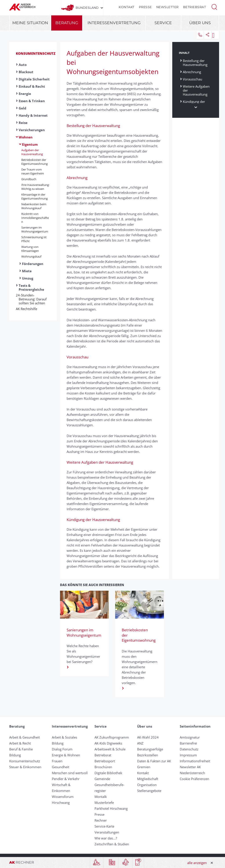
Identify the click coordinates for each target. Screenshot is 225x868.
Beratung (67, 23)
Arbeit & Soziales (64, 737)
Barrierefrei (188, 743)
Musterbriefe (104, 803)
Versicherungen (32, 130)
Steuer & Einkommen (25, 767)
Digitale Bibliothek (108, 773)
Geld (23, 108)
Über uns (200, 23)
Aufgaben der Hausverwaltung (32, 152)
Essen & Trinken (32, 101)
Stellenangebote (149, 791)
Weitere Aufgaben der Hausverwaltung (196, 90)
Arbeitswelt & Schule (110, 749)
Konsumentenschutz (36, 53)
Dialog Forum (62, 749)
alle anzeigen (197, 863)
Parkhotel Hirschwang (111, 808)
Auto (23, 65)
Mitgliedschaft (148, 779)
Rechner (101, 820)
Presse (145, 7)
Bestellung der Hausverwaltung (195, 63)
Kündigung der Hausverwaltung (195, 103)
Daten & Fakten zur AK (154, 761)
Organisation (147, 785)
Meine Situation (30, 23)
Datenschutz (189, 749)
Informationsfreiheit (195, 761)
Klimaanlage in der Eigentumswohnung (34, 196)
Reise (23, 123)
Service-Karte (104, 826)
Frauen (57, 761)
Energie (25, 94)
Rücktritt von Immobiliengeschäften (35, 218)
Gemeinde (102, 779)
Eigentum (30, 144)
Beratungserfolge (150, 749)
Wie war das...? (106, 838)
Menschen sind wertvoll (70, 773)
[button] (214, 7)
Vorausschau (192, 79)
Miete (27, 271)
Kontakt (127, 7)
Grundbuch (29, 179)
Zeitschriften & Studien (112, 844)
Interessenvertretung (114, 23)
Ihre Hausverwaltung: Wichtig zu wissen (35, 187)
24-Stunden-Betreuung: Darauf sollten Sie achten (33, 299)
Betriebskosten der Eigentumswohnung (34, 162)
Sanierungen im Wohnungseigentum (35, 229)
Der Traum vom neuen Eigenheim (33, 171)
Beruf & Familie (21, 749)
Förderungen (33, 264)
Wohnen (26, 137)
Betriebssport (105, 761)
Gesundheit (61, 767)
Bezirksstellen (148, 755)
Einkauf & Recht (32, 86)
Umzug (28, 278)
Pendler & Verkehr (66, 779)
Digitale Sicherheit (34, 79)
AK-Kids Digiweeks (108, 743)
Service (163, 23)
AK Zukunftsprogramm (112, 737)
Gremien (144, 767)
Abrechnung (192, 72)
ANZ (140, 743)
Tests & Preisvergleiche (31, 287)
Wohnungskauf (31, 256)
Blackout (26, 72)
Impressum (188, 755)
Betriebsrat (195, 7)
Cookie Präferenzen (194, 779)
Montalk (101, 797)
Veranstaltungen (107, 832)
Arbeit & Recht (20, 743)
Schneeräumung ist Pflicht (34, 239)
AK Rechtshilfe (28, 309)
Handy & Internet (33, 115)
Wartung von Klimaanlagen (30, 249)
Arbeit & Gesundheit (24, 737)
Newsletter (167, 7)
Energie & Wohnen (66, 755)
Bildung (15, 755)
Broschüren (103, 767)
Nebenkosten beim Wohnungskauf (34, 206)
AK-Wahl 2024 (148, 737)
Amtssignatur (190, 737)
